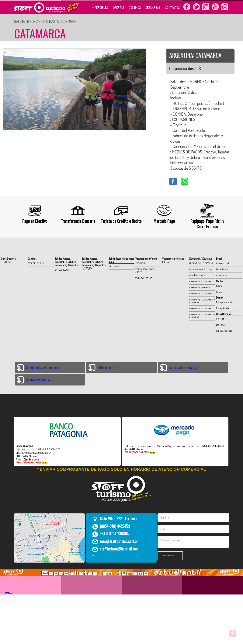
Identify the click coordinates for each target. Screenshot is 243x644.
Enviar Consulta (170, 555)
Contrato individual (38, 380)
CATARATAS (140, 263)
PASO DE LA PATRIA (36, 263)
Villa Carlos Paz (115, 267)
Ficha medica (106, 368)
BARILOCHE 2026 (62, 270)
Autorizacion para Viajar (184, 368)
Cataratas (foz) (222, 263)
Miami (219, 286)
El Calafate (221, 325)
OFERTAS (119, 7)
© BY (6, 593)
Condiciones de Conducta (43, 368)
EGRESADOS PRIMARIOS (200, 288)
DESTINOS (135, 7)
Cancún (220, 292)
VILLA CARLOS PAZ (144, 278)
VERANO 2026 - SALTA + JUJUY (145, 271)
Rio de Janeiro (222, 269)
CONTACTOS (172, 7)
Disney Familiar (223, 308)
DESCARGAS (153, 7)
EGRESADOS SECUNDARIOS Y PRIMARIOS (202, 301)
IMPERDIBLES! (100, 7)
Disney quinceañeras (225, 302)
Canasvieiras (222, 275)
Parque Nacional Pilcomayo (201, 269)
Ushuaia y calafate (224, 331)
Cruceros (220, 319)
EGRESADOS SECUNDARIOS (201, 281)
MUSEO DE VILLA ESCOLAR (201, 263)
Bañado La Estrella (197, 275)
